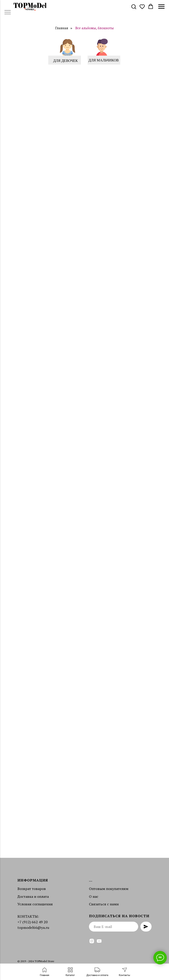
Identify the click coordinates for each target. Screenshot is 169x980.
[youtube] (99, 941)
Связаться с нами (104, 904)
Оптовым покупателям (109, 889)
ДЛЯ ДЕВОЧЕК (65, 61)
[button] (134, 6)
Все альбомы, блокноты (95, 28)
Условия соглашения (35, 904)
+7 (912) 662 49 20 (33, 922)
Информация (33, 880)
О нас (94, 896)
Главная (62, 28)
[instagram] (92, 941)
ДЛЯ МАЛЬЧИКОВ (104, 60)
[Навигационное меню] (161, 7)
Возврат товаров (32, 889)
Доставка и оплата (33, 896)
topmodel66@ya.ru (33, 928)
